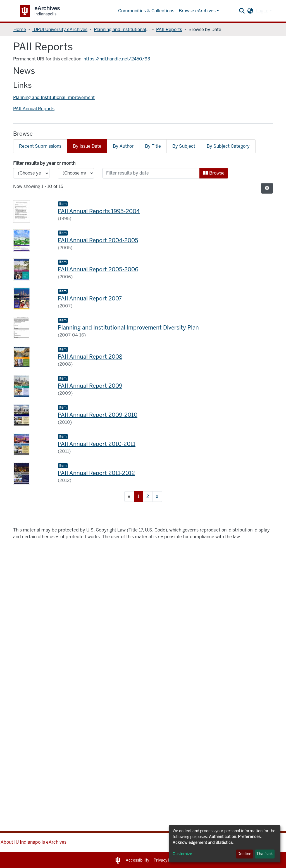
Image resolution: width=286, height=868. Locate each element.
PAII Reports (169, 30)
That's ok (265, 854)
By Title (153, 146)
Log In (262, 11)
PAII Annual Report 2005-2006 (98, 269)
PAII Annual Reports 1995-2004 (99, 211)
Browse (214, 173)
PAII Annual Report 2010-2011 (97, 444)
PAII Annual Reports (34, 109)
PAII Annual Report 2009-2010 (98, 415)
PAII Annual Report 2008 (90, 357)
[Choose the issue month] (76, 173)
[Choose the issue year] (31, 173)
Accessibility (137, 860)
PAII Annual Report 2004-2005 (98, 240)
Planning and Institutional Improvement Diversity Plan (128, 328)
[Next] (157, 497)
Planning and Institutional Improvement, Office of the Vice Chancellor (122, 30)
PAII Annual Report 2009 (90, 386)
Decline (244, 854)
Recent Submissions (40, 146)
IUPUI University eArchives (60, 30)
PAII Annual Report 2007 (90, 298)
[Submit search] (242, 11)
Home (20, 30)
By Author (123, 146)
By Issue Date (87, 146)
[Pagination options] (267, 188)
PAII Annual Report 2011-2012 (96, 473)
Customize (182, 854)
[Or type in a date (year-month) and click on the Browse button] (151, 173)
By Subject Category (228, 146)
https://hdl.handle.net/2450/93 (117, 59)
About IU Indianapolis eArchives (34, 842)
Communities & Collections (146, 11)
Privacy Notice (167, 860)
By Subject (184, 146)
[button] (250, 11)
